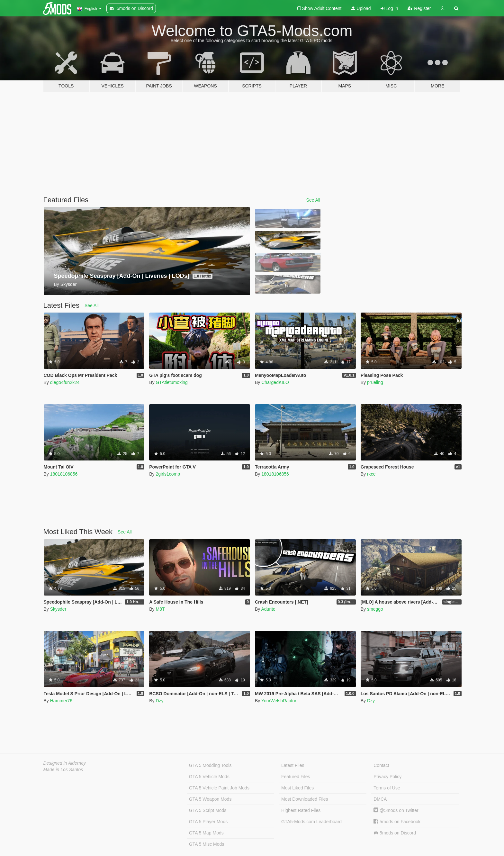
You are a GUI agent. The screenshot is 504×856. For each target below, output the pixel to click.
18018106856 (64, 474)
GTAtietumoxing (171, 382)
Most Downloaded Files (305, 799)
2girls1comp (168, 474)
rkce (371, 474)
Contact (381, 765)
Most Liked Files (297, 788)
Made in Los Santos (63, 769)
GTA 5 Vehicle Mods (209, 777)
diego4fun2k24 (65, 382)
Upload (361, 8)
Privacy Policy (387, 777)
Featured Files (296, 777)
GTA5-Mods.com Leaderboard (311, 822)
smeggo (375, 609)
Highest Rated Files (301, 810)
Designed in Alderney (65, 763)
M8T (160, 609)
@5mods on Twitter (396, 810)
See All (313, 200)
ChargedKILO (275, 382)
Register (419, 8)
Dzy (159, 701)
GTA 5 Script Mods (208, 810)
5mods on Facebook (397, 822)
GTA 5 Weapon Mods (210, 799)
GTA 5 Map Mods (206, 833)
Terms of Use (387, 788)
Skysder (58, 609)
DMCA (380, 799)
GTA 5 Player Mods (208, 822)
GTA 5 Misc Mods (207, 844)
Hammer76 (61, 701)
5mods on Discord (395, 833)
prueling (375, 382)
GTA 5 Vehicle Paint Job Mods (219, 788)
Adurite (268, 609)
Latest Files (293, 765)
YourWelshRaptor (279, 701)
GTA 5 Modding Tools (210, 765)
